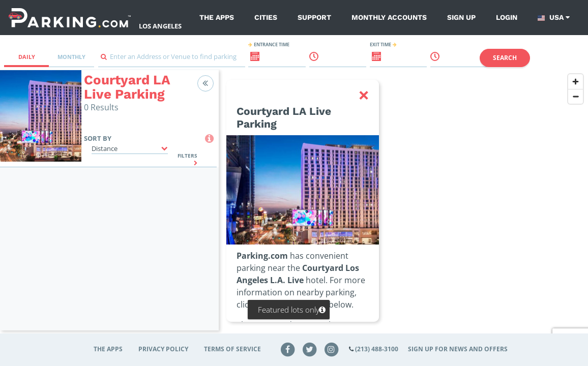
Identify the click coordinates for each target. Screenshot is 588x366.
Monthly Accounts (389, 17)
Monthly (71, 57)
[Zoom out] (576, 96)
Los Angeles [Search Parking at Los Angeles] (160, 26)
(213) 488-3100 (377, 349)
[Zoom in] (576, 82)
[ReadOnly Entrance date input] (249, 60)
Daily (27, 57)
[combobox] (172, 59)
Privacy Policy (163, 349)
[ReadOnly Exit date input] (371, 60)
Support (314, 17)
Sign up (461, 17)
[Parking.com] (70, 18)
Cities (266, 17)
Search (505, 58)
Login (507, 17)
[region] (403, 206)
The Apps (217, 17)
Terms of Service (232, 349)
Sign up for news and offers (458, 349)
